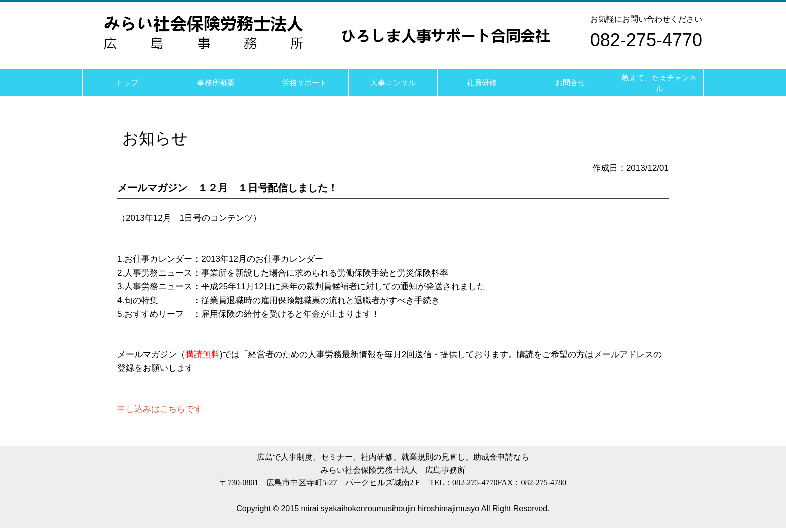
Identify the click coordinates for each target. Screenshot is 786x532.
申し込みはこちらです (160, 409)
